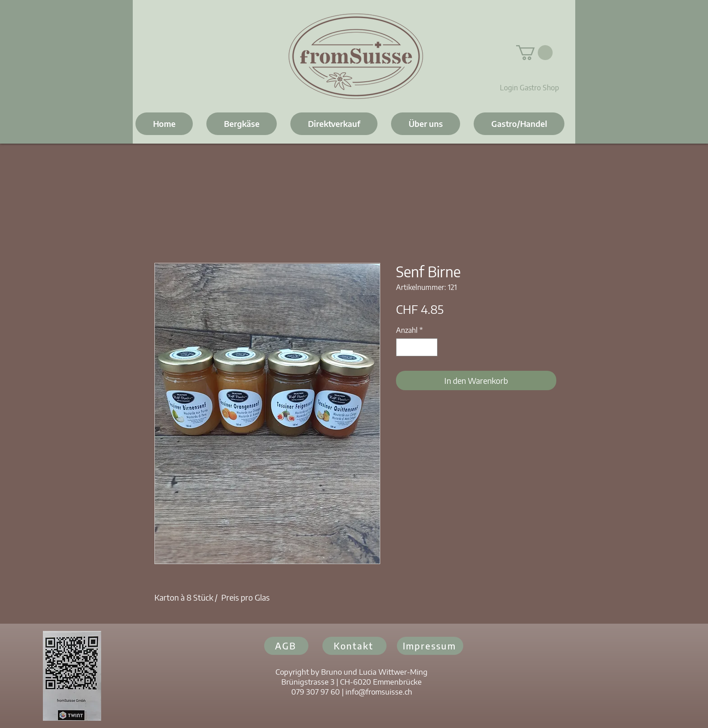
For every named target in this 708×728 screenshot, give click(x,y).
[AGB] (286, 646)
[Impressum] (430, 646)
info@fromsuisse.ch (379, 691)
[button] (534, 53)
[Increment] (430, 347)
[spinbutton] (417, 347)
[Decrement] (404, 347)
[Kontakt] (354, 646)
